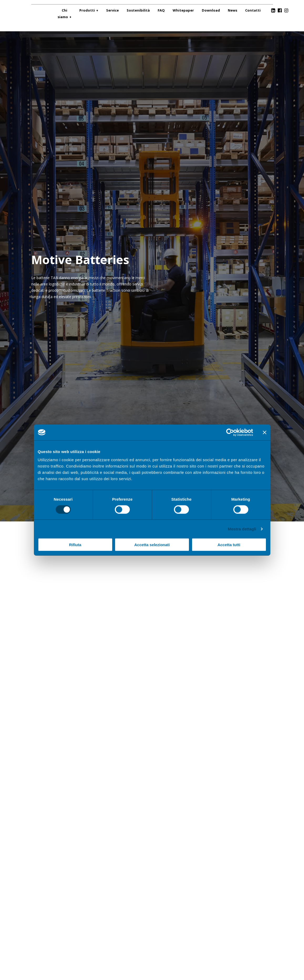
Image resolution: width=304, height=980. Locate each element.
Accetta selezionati (152, 545)
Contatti (253, 10)
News (233, 10)
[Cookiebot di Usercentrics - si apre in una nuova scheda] (230, 432)
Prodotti (87, 10)
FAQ (161, 10)
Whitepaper (183, 10)
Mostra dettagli (242, 529)
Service (112, 10)
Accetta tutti (229, 545)
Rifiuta (75, 545)
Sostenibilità (138, 10)
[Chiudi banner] (265, 432)
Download (211, 10)
